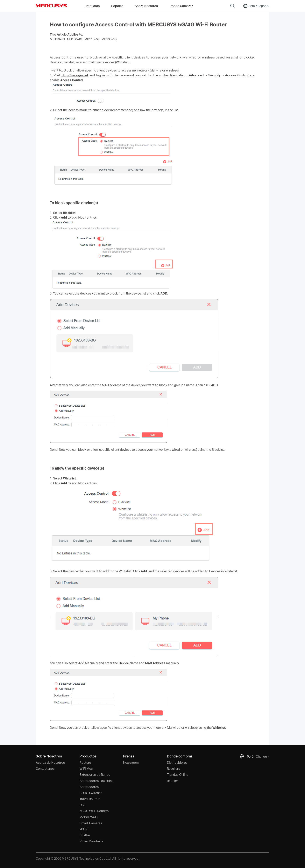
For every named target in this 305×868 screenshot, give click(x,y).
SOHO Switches (91, 793)
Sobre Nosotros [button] (146, 6)
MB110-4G (57, 39)
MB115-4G (92, 39)
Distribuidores (177, 762)
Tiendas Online (178, 774)
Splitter (85, 835)
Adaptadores (89, 787)
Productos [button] (92, 6)
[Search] (232, 6)
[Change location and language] (256, 6)
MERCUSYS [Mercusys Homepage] (51, 6)
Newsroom (131, 762)
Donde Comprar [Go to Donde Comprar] (181, 6)
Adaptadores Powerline (96, 781)
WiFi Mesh (87, 768)
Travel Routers (90, 799)
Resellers (173, 768)
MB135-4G (109, 39)
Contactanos (45, 768)
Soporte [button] (117, 6)
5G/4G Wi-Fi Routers (94, 811)
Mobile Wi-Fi (89, 817)
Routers (85, 762)
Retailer (172, 781)
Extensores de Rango (95, 774)
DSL (82, 805)
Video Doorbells (91, 841)
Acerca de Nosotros (50, 762)
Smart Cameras (91, 823)
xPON (84, 829)
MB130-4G (75, 39)
